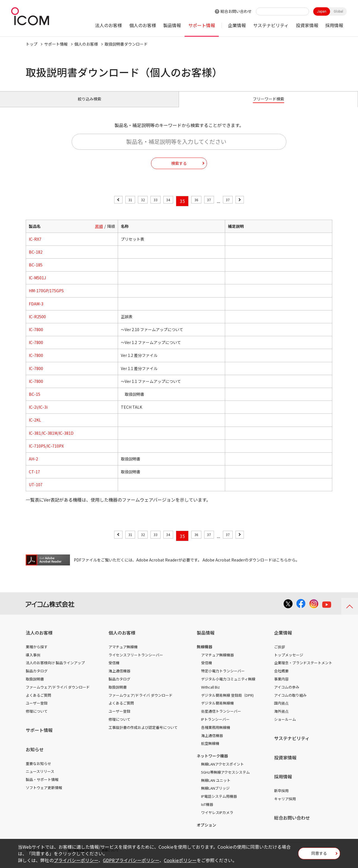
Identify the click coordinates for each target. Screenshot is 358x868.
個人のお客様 (143, 25)
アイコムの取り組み (290, 701)
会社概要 (281, 677)
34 (168, 207)
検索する (179, 169)
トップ (32, 44)
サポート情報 (202, 25)
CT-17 (34, 478)
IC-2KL (35, 426)
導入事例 (33, 661)
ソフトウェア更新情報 (44, 794)
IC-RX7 (35, 245)
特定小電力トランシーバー (223, 677)
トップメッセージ (289, 661)
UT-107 (36, 491)
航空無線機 (210, 750)
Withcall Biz (210, 693)
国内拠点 (281, 709)
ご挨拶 (280, 653)
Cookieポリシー (180, 860)
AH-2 (33, 465)
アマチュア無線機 (123, 653)
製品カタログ (37, 677)
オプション (206, 831)
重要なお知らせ (38, 770)
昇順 (99, 232)
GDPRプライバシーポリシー (131, 860)
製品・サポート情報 (42, 786)
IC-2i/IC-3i (38, 413)
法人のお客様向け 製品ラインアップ (55, 669)
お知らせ (35, 756)
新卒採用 (281, 797)
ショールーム (285, 726)
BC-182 (36, 258)
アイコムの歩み (287, 693)
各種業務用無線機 (216, 734)
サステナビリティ (271, 25)
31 (121, 207)
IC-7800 (36, 336)
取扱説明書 (35, 685)
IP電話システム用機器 (219, 803)
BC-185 (36, 271)
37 (215, 207)
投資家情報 (307, 25)
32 (137, 207)
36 (199, 207)
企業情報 (237, 25)
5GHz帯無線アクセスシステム (225, 779)
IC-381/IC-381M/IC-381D (51, 439)
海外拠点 (281, 718)
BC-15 (35, 401)
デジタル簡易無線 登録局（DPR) (227, 701)
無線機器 (204, 653)
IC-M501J (37, 284)
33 (153, 207)
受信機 (114, 669)
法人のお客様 (109, 25)
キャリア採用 (285, 805)
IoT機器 (207, 811)
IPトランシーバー (215, 726)
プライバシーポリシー (76, 860)
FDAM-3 (36, 310)
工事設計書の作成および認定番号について (143, 734)
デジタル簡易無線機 (217, 709)
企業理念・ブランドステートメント (303, 669)
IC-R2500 (37, 323)
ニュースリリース (40, 778)
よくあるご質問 (38, 701)
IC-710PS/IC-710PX (46, 452)
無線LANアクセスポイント (222, 770)
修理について (37, 718)
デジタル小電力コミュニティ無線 (228, 685)
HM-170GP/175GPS (46, 297)
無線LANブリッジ (215, 795)
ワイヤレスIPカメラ (217, 819)
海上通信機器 (119, 677)
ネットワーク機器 (212, 762)
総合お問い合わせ (236, 11)
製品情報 (172, 25)
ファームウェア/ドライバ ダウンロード (58, 693)
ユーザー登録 (37, 709)
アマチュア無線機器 (217, 661)
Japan (322, 11)
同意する (319, 855)
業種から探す (37, 653)
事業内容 (281, 685)
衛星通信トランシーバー (221, 718)
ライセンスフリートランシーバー (136, 661)
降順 (111, 232)
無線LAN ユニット (216, 786)
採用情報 (334, 25)
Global (338, 11)
